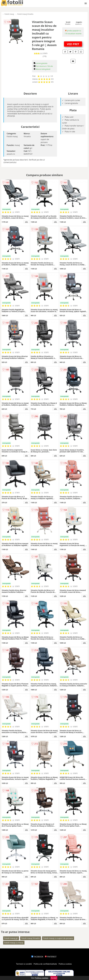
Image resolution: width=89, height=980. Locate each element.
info (26, 222)
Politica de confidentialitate (45, 964)
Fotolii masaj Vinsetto (25, 14)
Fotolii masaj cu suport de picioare (58, 938)
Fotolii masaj (9, 14)
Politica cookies (65, 964)
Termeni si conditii (24, 964)
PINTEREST (51, 957)
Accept (54, 978)
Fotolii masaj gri (11, 938)
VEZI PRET (73, 44)
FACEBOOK (37, 957)
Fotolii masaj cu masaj (14, 943)
